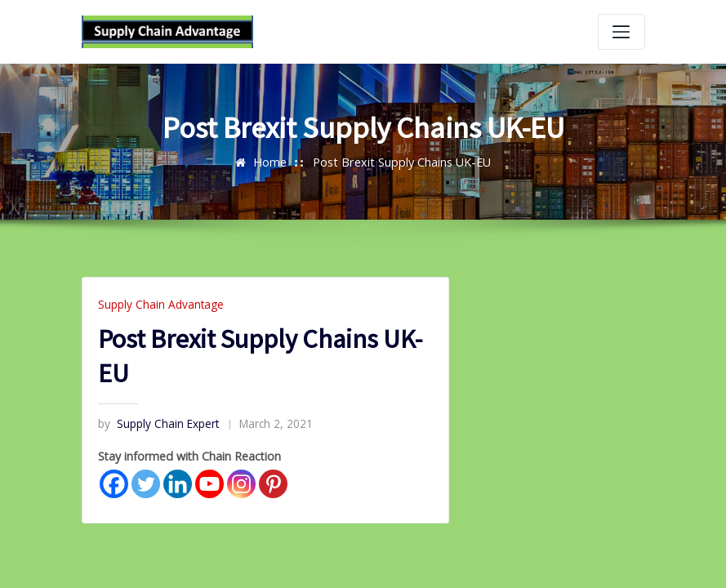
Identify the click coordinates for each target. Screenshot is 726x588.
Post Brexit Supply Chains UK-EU (401, 161)
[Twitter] (146, 482)
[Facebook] (114, 482)
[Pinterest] (273, 482)
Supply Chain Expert (157, 423)
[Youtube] (209, 482)
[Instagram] (241, 482)
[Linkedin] (178, 482)
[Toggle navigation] (621, 32)
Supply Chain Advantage (159, 304)
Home (273, 161)
